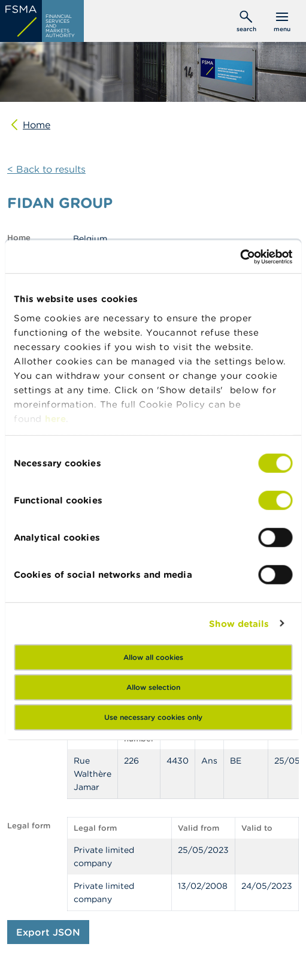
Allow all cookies (153, 657)
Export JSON (48, 932)
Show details (239, 623)
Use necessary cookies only (153, 717)
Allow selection (153, 687)
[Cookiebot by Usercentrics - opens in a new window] (240, 257)
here (55, 418)
